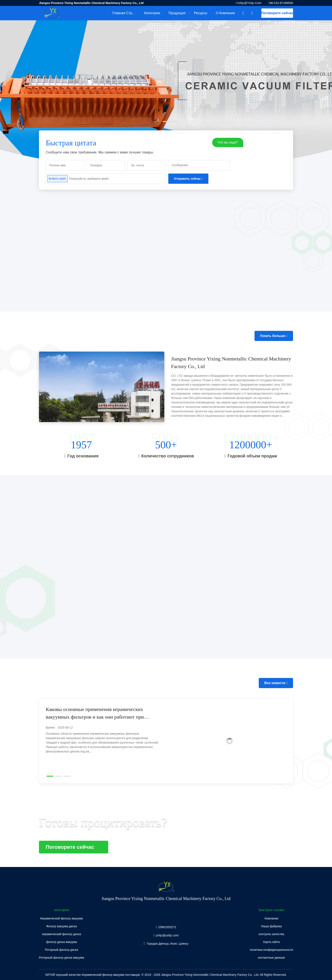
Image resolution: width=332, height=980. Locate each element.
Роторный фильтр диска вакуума (62, 958)
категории (152, 13)
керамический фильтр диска (62, 934)
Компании (271, 918)
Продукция (177, 13)
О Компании (225, 13)
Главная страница (126, 13)
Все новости (275, 683)
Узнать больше (273, 336)
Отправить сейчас (187, 179)
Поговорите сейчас (277, 13)
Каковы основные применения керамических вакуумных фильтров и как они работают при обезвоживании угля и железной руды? (95, 714)
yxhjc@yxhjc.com (249, 3)
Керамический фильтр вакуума (62, 918)
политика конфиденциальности (271, 950)
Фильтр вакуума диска (62, 926)
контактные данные (271, 958)
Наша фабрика (271, 926)
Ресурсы (201, 13)
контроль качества (271, 934)
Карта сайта (271, 942)
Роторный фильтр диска (62, 950)
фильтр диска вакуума (62, 942)
